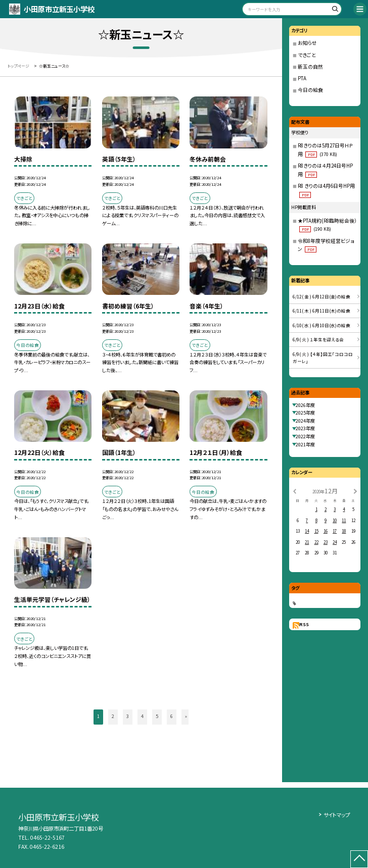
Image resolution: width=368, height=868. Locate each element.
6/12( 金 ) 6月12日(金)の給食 (321, 296)
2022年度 (305, 436)
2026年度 (305, 405)
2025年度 (305, 413)
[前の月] (294, 491)
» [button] (186, 716)
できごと (307, 55)
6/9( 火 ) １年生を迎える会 (318, 339)
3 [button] (128, 716)
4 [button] (142, 716)
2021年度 (305, 444)
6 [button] (172, 716)
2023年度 (305, 428)
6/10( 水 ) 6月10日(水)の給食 (321, 325)
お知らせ (307, 43)
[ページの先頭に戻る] (359, 859)
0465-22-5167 (48, 837)
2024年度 (305, 421)
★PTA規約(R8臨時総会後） (327, 225)
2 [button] (113, 716)
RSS (304, 624)
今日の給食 (310, 90)
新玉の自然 (310, 67)
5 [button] (157, 716)
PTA (302, 78)
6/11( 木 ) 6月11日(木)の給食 (321, 311)
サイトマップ (337, 815)
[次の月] (355, 491)
